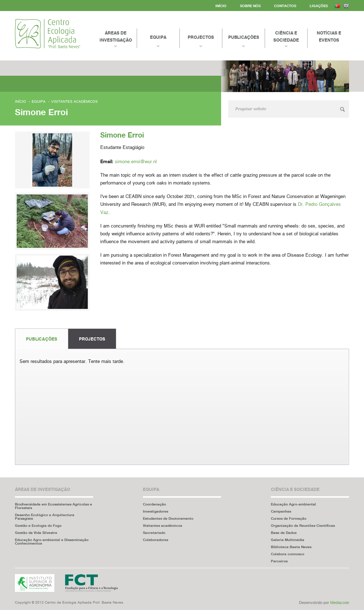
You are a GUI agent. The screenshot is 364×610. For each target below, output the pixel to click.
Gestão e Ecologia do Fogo (38, 525)
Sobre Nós (250, 6)
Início (221, 6)
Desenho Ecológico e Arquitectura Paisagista (45, 517)
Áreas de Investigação (116, 36)
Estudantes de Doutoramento (168, 518)
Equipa (39, 102)
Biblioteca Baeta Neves (291, 547)
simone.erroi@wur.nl (136, 162)
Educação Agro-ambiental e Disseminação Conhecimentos (52, 541)
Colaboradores (156, 540)
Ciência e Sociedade (286, 36)
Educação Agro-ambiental (293, 504)
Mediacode (340, 603)
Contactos (285, 6)
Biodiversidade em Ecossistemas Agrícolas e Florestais (53, 506)
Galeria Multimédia (288, 540)
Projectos (92, 339)
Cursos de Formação (289, 518)
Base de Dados (284, 533)
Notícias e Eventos (329, 36)
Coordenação (154, 504)
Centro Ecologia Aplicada (48, 34)
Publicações (42, 339)
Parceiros (279, 561)
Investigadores (156, 511)
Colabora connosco (288, 554)
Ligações (319, 6)
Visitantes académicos (74, 102)
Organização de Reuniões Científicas (303, 525)
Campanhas (281, 511)
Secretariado (154, 533)
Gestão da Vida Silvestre (36, 533)
